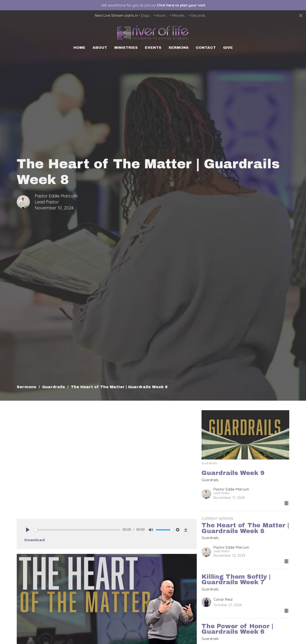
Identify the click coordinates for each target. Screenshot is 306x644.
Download (35, 540)
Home (79, 48)
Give (228, 48)
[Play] (28, 530)
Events (153, 48)
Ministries (126, 48)
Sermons (179, 48)
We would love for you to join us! (154, 5)
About (100, 48)
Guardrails (54, 387)
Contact (206, 48)
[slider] (77, 530)
